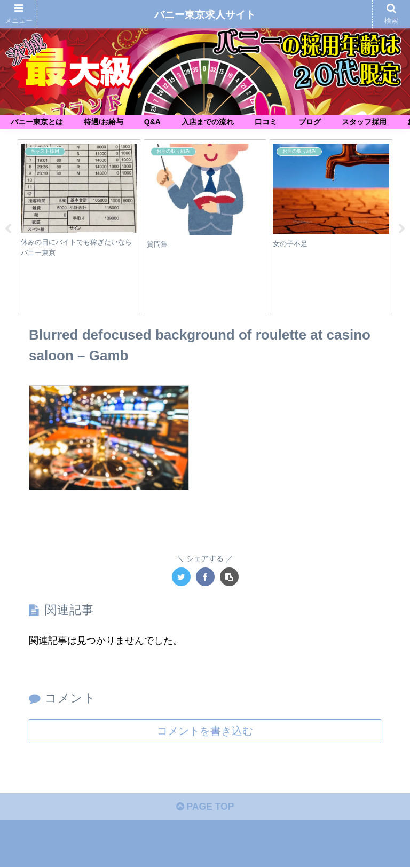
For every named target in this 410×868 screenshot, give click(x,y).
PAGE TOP (205, 808)
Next (402, 229)
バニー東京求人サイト (205, 15)
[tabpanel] (79, 227)
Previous (8, 229)
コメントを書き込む (205, 731)
